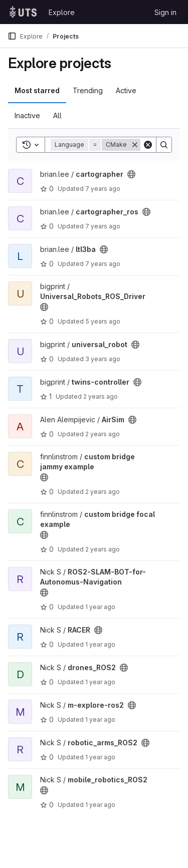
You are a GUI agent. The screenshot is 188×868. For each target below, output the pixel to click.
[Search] (164, 145)
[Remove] (135, 145)
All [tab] (57, 115)
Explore (62, 12)
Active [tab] (126, 90)
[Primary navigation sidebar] (12, 36)
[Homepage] (23, 12)
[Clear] (148, 145)
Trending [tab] (88, 90)
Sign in (165, 12)
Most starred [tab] (37, 90)
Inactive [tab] (27, 115)
